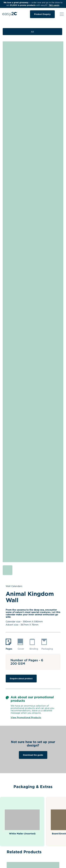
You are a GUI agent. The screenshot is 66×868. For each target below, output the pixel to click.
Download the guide (33, 755)
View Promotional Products (26, 717)
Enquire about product (21, 679)
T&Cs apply (54, 5)
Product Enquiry (42, 14)
